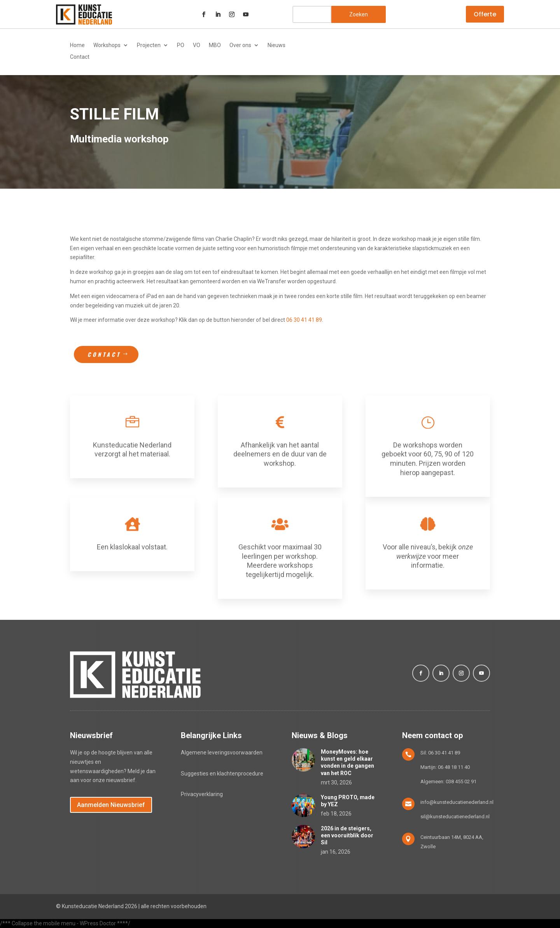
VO (197, 45)
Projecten (149, 45)
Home (77, 45)
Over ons (240, 45)
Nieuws (276, 45)
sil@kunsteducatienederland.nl (455, 817)
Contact (80, 57)
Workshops (107, 45)
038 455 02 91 (461, 782)
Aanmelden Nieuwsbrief (111, 805)
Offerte (485, 14)
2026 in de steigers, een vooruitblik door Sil (347, 835)
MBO (215, 45)
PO (181, 45)
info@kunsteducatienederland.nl (457, 802)
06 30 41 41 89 (304, 320)
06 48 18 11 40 (454, 767)
